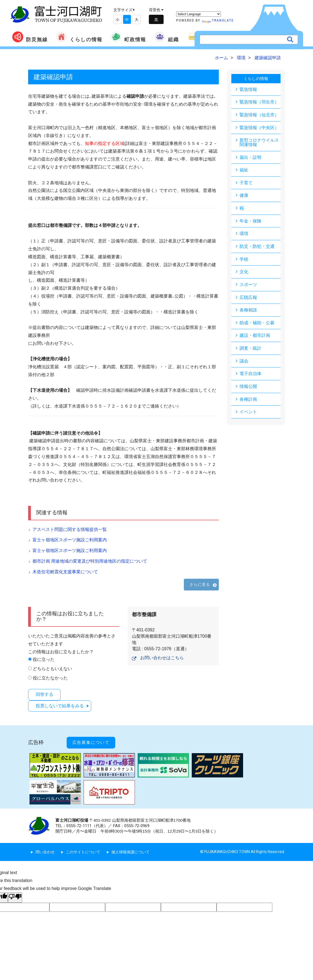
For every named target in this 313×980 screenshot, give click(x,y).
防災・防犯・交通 (257, 247)
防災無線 (30, 37)
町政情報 (128, 37)
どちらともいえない (52, 669)
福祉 (244, 170)
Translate (218, 20)
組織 (167, 37)
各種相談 (248, 312)
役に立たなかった (50, 678)
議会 (244, 363)
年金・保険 (250, 222)
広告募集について (94, 740)
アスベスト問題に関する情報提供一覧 (70, 529)
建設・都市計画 (255, 337)
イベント (248, 414)
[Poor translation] (15, 893)
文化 (244, 273)
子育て (246, 183)
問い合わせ (45, 848)
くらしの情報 (79, 37)
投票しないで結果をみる (61, 705)
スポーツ (248, 286)
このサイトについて (83, 848)
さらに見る (200, 584)
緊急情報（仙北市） (259, 115)
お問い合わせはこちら (162, 658)
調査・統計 (250, 350)
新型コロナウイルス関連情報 (259, 143)
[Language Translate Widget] (199, 14)
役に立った (44, 659)
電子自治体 (250, 376)
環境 (244, 235)
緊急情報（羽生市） (259, 102)
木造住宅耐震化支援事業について (65, 572)
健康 (244, 196)
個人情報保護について (131, 848)
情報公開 (248, 389)
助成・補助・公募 (257, 324)
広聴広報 (248, 299)
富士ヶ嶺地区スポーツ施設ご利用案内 (70, 540)
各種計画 (248, 401)
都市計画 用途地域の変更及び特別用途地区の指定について (90, 561)
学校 (244, 260)
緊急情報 (248, 89)
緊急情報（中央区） (259, 128)
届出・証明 (250, 158)
